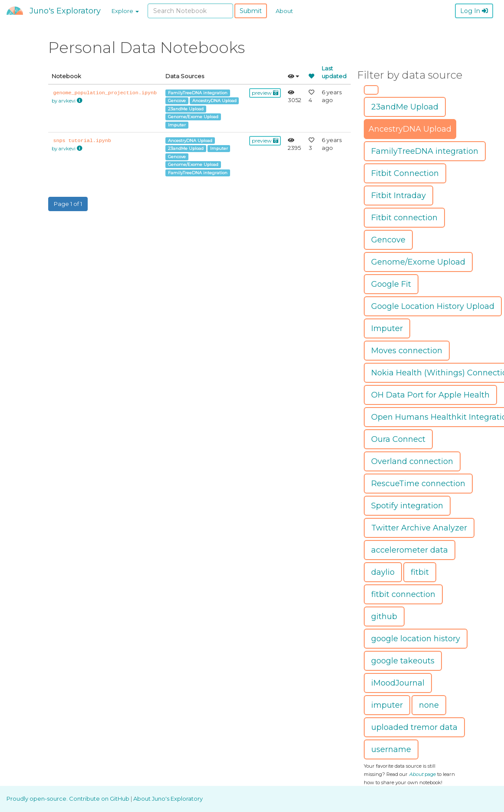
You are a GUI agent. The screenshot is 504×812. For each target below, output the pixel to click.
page (422, 774)
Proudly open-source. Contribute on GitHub (69, 799)
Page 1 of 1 (68, 204)
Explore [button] (125, 11)
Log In (474, 11)
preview (265, 93)
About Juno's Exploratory (168, 799)
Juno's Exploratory (65, 11)
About (284, 11)
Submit (251, 11)
